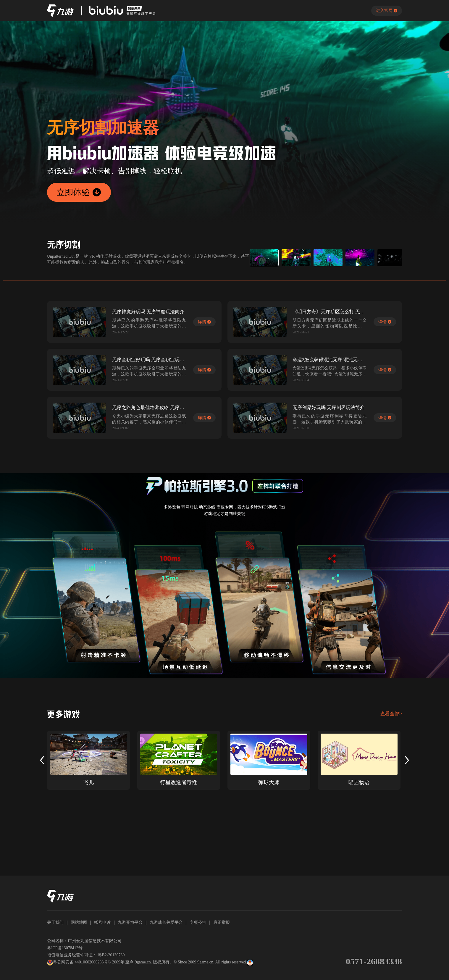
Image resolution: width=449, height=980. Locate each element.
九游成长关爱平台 (166, 922)
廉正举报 (222, 922)
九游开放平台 (130, 922)
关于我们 (55, 922)
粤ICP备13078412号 (65, 948)
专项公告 (198, 922)
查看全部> (391, 714)
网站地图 (79, 922)
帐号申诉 (102, 922)
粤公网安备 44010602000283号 (77, 963)
